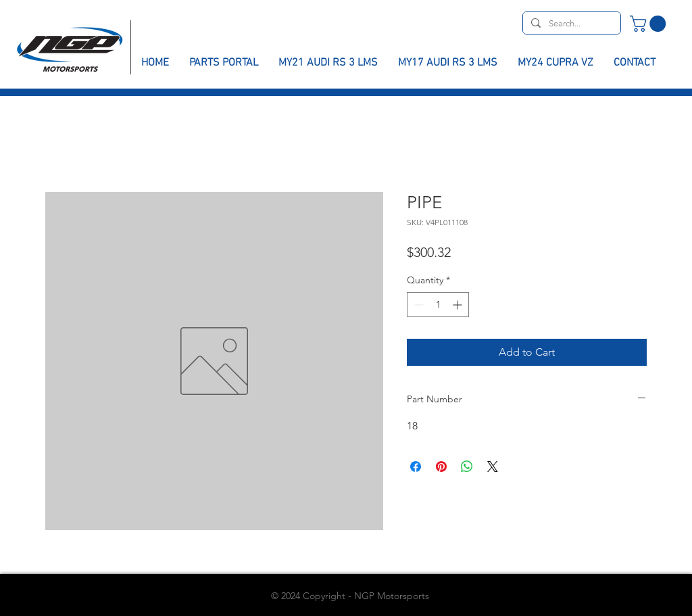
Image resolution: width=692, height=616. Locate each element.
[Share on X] (493, 467)
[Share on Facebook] (416, 467)
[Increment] (459, 305)
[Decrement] (417, 305)
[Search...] (570, 24)
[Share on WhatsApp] (467, 467)
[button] (650, 24)
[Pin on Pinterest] (441, 467)
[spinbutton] (438, 305)
